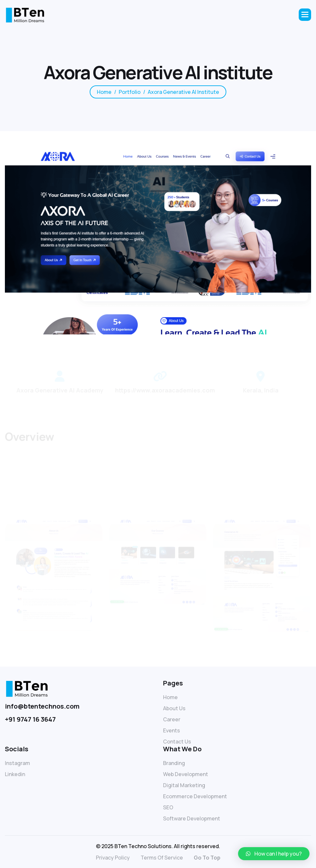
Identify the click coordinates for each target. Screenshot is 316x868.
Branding (174, 763)
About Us (174, 708)
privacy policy (113, 858)
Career (172, 719)
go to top (207, 858)
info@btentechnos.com (42, 706)
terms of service (162, 858)
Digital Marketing (184, 785)
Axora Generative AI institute (183, 93)
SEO (168, 807)
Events (172, 730)
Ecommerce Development (195, 796)
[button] (305, 15)
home (104, 93)
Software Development (192, 818)
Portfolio (130, 93)
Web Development (186, 774)
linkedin (15, 774)
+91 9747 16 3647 (30, 719)
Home (170, 697)
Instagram (17, 763)
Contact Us (177, 742)
